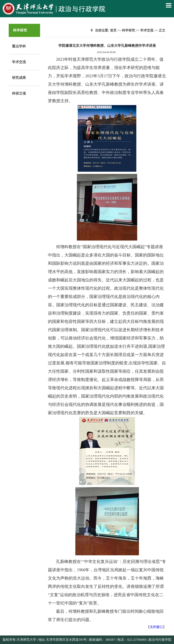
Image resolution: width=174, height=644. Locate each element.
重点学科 (19, 46)
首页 (113, 30)
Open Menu (169, 5)
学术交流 (19, 62)
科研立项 (19, 93)
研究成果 (19, 78)
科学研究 (128, 30)
